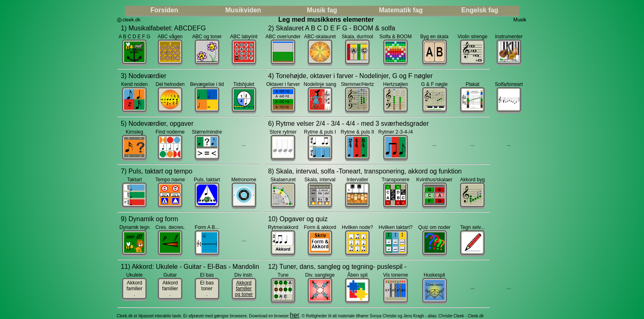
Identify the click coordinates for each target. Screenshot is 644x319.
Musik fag (322, 10)
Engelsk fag (480, 10)
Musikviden (243, 10)
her (295, 315)
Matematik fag (401, 10)
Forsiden (164, 10)
